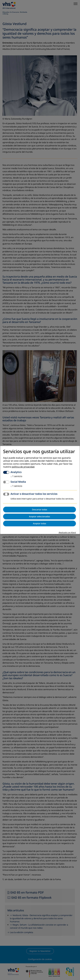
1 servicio (16, 476)
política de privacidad (23, 467)
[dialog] (40, 490)
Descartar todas (40, 510)
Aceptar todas (40, 524)
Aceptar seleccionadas (40, 517)
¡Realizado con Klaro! (67, 533)
